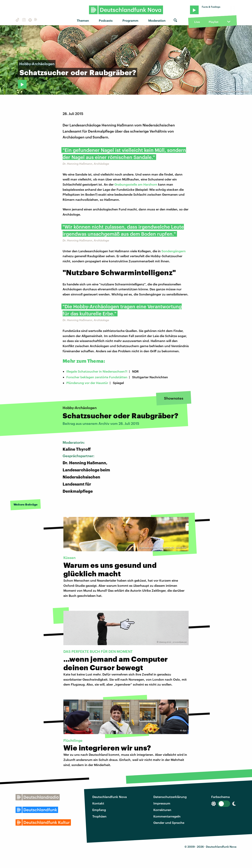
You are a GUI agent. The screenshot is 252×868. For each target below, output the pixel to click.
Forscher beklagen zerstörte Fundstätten (97, 377)
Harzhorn (150, 184)
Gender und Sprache (169, 823)
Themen (83, 20)
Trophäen (99, 816)
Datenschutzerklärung (170, 797)
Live (197, 22)
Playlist (214, 22)
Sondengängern (174, 251)
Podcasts (106, 20)
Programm (130, 20)
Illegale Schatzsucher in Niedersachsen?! (97, 371)
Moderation (157, 20)
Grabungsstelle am (129, 184)
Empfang (99, 810)
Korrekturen (162, 810)
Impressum (162, 803)
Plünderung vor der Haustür (87, 383)
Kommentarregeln (167, 816)
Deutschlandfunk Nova (110, 797)
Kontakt (98, 803)
